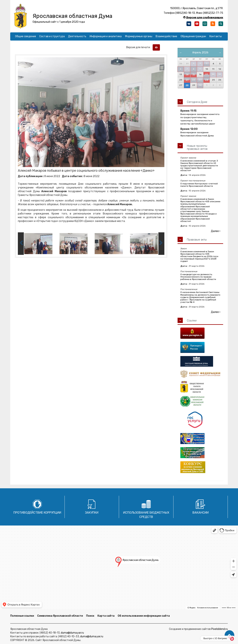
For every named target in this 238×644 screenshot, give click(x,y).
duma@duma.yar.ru (72, 633)
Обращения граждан (193, 36)
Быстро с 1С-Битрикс (215, 638)
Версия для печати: (139, 47)
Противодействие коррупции (37, 513)
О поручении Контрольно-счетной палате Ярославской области (199, 185)
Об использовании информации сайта (144, 616)
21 (187, 80)
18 (213, 75)
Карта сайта (106, 616)
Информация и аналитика (106, 36)
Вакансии (201, 513)
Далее (216, 231)
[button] (229, 635)
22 (194, 80)
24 (207, 80)
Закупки (92, 513)
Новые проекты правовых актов (197, 147)
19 (220, 75)
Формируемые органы (139, 36)
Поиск (90, 616)
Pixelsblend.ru (219, 629)
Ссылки (192, 321)
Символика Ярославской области (60, 616)
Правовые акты (197, 240)
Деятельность (77, 36)
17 (207, 75)
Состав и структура (52, 36)
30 (200, 85)
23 (200, 80)
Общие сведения (25, 36)
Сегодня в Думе (197, 102)
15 (194, 75)
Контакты (216, 36)
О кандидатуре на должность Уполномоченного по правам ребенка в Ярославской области (198, 277)
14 (187, 75)
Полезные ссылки (22, 616)
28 (187, 85)
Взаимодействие (166, 36)
